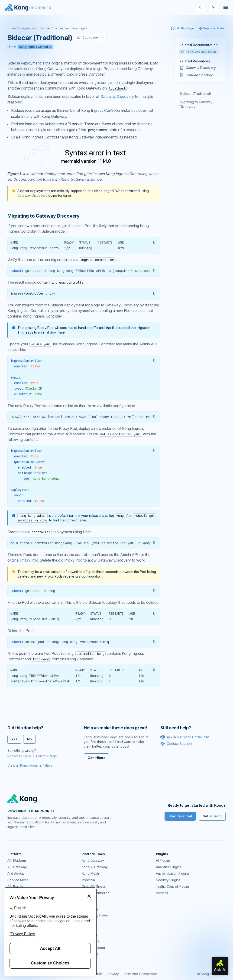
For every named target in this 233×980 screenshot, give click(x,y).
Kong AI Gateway (95, 867)
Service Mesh (18, 880)
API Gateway (17, 867)
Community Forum (95, 915)
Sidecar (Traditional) (196, 94)
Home (12, 28)
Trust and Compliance (140, 974)
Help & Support (93, 948)
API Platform (17, 860)
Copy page (87, 38)
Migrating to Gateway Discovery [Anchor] (44, 216)
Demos (87, 928)
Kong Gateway (93, 860)
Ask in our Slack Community (185, 737)
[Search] (201, 7)
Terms (98, 974)
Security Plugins (168, 880)
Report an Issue (19, 756)
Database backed (200, 75)
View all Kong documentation (30, 765)
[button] (154, 242)
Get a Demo (212, 816)
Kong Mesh (90, 873)
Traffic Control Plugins (173, 886)
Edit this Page (47, 756)
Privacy (113, 974)
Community (90, 909)
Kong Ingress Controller (35, 28)
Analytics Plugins (169, 867)
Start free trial (180, 816)
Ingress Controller (95, 893)
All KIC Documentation (198, 52)
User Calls (89, 935)
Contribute (97, 758)
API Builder (16, 886)
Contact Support (176, 744)
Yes (14, 739)
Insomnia (88, 880)
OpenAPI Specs (94, 886)
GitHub (87, 922)
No (29, 739)
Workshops (90, 941)
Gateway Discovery (117, 96)
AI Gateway (16, 873)
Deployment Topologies (70, 28)
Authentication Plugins (173, 873)
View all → (164, 893)
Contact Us (90, 954)
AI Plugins (163, 860)
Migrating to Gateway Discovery (196, 104)
